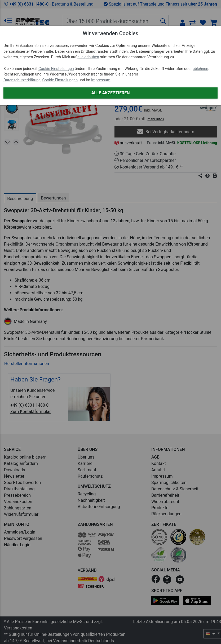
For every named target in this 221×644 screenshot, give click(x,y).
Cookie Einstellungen (56, 69)
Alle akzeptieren (110, 93)
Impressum (101, 80)
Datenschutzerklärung (22, 80)
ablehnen (200, 69)
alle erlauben (88, 57)
